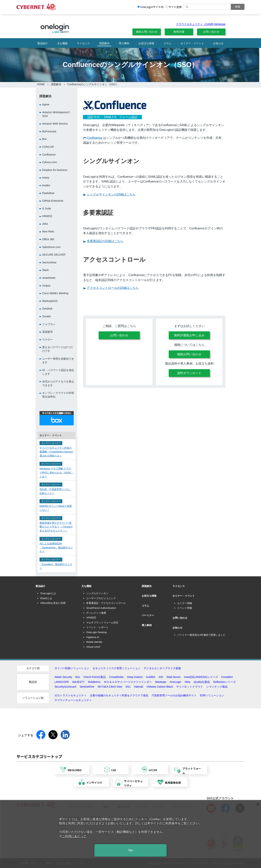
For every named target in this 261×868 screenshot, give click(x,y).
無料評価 (179, 32)
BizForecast (49, 131)
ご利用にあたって (74, 836)
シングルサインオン (97, 593)
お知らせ (218, 43)
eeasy (46, 178)
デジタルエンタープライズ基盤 (162, 668)
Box (44, 139)
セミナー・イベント (192, 43)
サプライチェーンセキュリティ (73, 700)
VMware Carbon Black (160, 687)
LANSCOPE (62, 682)
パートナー (148, 615)
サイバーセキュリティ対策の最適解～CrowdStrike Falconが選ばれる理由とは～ (56, 452)
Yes (130, 850)
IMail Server (174, 677)
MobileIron (94, 682)
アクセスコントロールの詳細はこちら (113, 288)
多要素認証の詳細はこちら (105, 241)
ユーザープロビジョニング (101, 598)
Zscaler (47, 316)
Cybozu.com (50, 162)
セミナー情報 (185, 603)
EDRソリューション (212, 695)
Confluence (95, 138)
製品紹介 (43, 43)
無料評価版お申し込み (189, 335)
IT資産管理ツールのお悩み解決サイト (174, 695)
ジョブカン (49, 324)
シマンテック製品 (217, 687)
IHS (161, 677)
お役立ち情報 (146, 43)
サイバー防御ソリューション (72, 668)
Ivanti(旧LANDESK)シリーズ (201, 677)
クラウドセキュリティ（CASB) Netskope (201, 24)
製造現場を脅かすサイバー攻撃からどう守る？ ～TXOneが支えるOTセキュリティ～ (56, 527)
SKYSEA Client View (110, 687)
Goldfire (151, 677)
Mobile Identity (94, 642)
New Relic (48, 231)
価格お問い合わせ (147, 32)
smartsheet (49, 278)
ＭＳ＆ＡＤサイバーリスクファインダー (128, 682)
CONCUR (48, 147)
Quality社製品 (202, 682)
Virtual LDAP (93, 647)
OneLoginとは (48, 593)
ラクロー (47, 340)
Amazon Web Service (55, 124)
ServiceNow (49, 262)
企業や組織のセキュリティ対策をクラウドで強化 (119, 695)
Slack (45, 270)
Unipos (46, 286)
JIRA (45, 224)
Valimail (138, 687)
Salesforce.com (51, 247)
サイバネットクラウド (190, 687)
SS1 (128, 687)
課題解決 (104, 43)
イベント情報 (185, 608)
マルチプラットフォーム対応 (102, 623)
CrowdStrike (116, 677)
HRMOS (47, 216)
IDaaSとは (46, 598)
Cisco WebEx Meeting (55, 293)
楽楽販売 (47, 332)
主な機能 (62, 43)
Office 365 (48, 239)
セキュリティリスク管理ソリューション (116, 668)
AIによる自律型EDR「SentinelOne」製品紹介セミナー (56, 548)
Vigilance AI (93, 637)
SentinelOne (87, 687)
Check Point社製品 (95, 677)
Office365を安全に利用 (53, 603)
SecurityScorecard (65, 687)
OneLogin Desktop (96, 632)
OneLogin (176, 682)
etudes (46, 185)
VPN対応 (91, 618)
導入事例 (124, 43)
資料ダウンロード (189, 373)
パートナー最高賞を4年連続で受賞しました (201, 635)
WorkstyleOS (50, 301)
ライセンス (83, 43)
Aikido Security (63, 677)
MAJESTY (79, 682)
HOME (41, 84)
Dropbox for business (55, 170)
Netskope (161, 682)
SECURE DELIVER (54, 255)
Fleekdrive (48, 193)
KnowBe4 (227, 677)
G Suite (47, 209)
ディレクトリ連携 (96, 613)
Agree (46, 104)
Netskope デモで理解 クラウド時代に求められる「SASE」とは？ (56, 473)
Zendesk (47, 309)
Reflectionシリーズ (225, 682)
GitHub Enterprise (53, 201)
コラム (167, 43)
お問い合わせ (211, 32)
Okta (187, 682)
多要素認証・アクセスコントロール (106, 603)
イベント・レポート (97, 627)
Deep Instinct (135, 677)
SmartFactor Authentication (101, 608)
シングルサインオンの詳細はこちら (111, 194)
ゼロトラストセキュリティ (70, 695)
